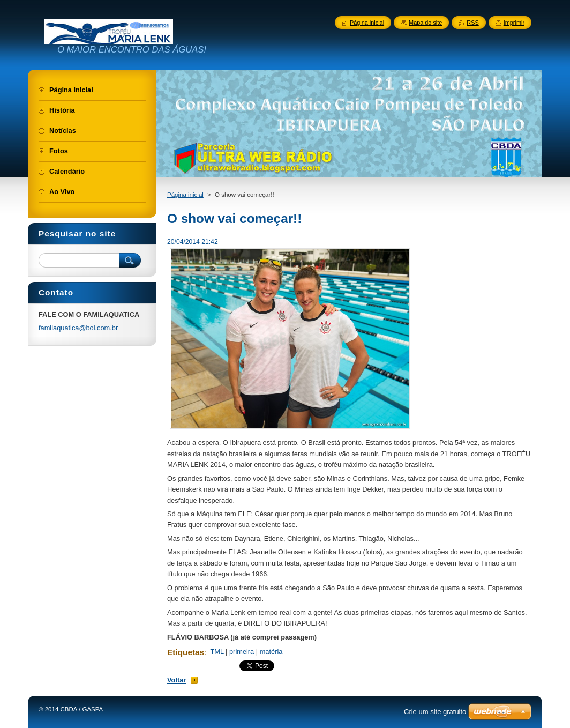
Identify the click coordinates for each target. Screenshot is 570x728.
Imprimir (514, 23)
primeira (242, 652)
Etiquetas (186, 652)
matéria (271, 652)
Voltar (177, 680)
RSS (472, 23)
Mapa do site (425, 23)
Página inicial (185, 195)
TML (217, 652)
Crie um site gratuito (435, 712)
